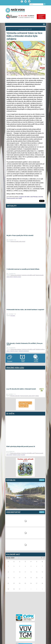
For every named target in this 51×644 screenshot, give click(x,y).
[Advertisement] (25, 603)
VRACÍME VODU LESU (15, 368)
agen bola (14, 364)
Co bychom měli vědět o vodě (25, 29)
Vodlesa (37, 396)
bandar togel (7, 364)
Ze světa (23, 455)
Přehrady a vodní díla (38, 197)
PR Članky (13, 316)
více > (41, 480)
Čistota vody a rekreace (16, 275)
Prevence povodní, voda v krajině (14, 198)
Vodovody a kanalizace (24, 351)
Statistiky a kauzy (17, 277)
